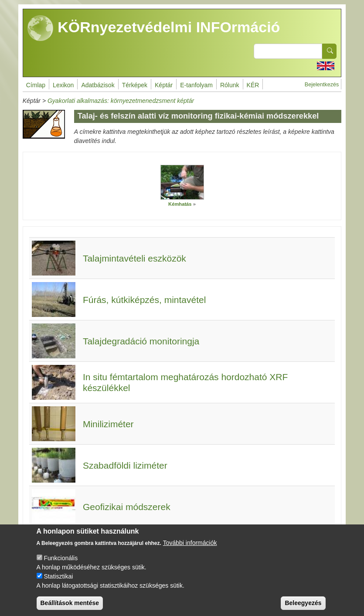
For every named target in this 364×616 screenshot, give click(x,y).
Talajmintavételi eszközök (134, 258)
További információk (190, 547)
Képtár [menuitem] (164, 85)
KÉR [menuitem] (253, 85)
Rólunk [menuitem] (230, 85)
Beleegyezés (303, 607)
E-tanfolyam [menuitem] (196, 85)
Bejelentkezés (322, 85)
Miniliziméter (108, 424)
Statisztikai (58, 580)
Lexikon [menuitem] (63, 85)
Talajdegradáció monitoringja (141, 341)
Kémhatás (180, 204)
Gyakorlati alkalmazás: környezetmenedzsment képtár (121, 101)
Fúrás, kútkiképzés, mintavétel (144, 300)
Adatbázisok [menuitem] (98, 85)
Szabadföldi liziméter (125, 465)
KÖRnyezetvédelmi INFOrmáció (154, 28)
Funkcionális (61, 562)
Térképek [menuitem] (135, 85)
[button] (182, 182)
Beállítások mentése (70, 607)
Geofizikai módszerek (127, 507)
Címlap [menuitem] (36, 85)
